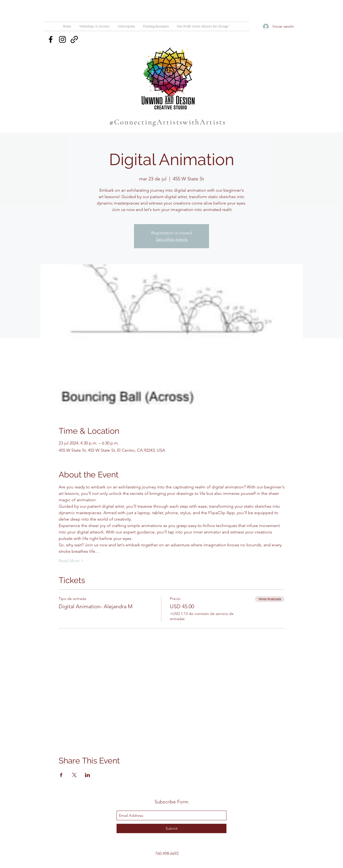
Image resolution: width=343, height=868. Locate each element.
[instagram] (62, 39)
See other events (172, 239)
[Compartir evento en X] (74, 775)
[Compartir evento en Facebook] (61, 775)
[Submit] (171, 828)
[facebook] (51, 39)
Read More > (71, 561)
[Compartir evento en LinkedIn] (87, 775)
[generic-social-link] (74, 39)
